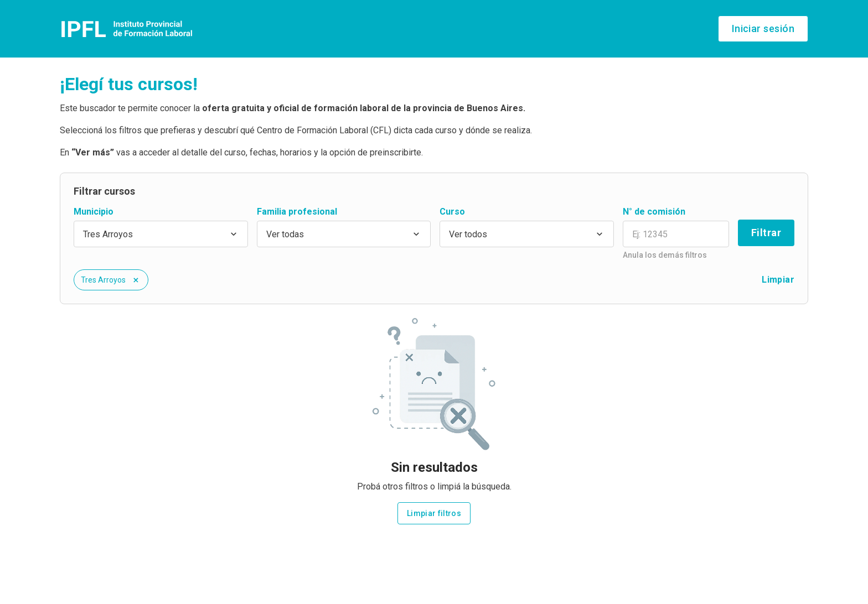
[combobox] (161, 234)
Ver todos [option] (468, 234)
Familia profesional (297, 212)
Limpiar (778, 280)
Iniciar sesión (763, 28)
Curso (452, 212)
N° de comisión (654, 212)
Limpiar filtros (434, 513)
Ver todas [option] (285, 234)
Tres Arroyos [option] (108, 234)
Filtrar (766, 233)
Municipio (94, 212)
